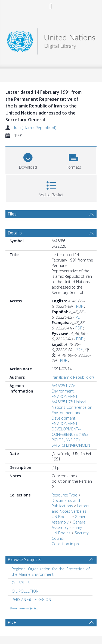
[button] (74, 160)
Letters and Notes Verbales (71, 509)
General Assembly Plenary (69, 525)
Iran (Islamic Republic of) (35, 128)
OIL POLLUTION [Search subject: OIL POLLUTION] (25, 591)
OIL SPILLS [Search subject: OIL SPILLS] (21, 583)
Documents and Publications (66, 503)
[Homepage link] (51, 40)
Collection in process (70, 544)
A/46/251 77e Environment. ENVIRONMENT (65, 391)
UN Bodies (61, 517)
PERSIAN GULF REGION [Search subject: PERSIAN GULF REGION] (31, 599)
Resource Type (64, 495)
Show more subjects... (24, 608)
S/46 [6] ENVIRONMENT (72, 445)
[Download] (28, 160)
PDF (80, 306)
